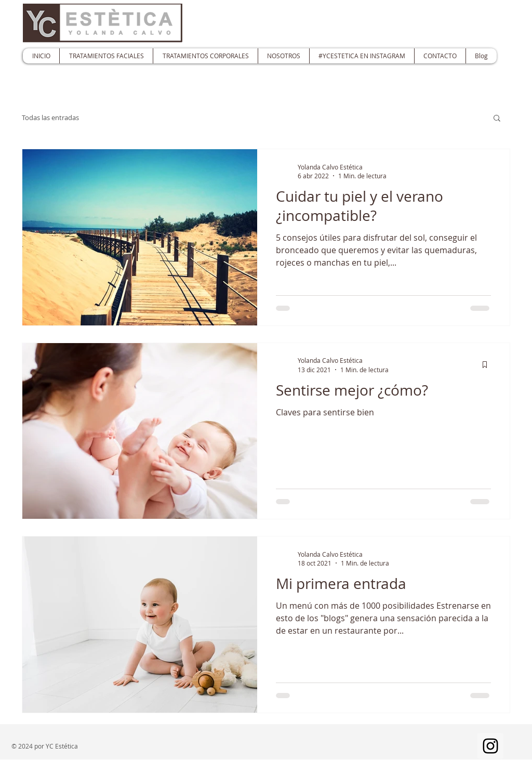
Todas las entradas (50, 117)
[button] (497, 119)
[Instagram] (490, 746)
